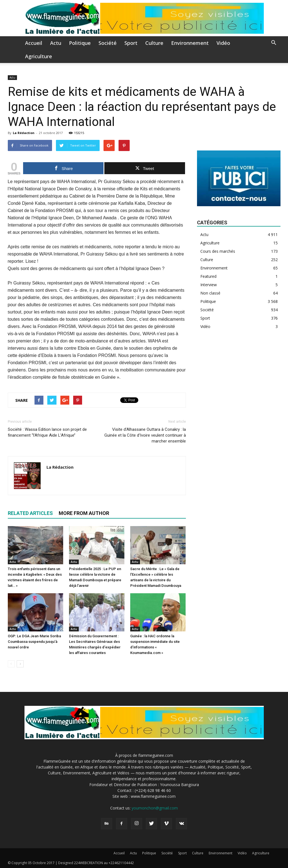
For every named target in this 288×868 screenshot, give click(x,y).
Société (108, 43)
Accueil (34, 43)
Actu (56, 43)
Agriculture (39, 56)
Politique (80, 43)
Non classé (210, 293)
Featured (208, 276)
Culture (154, 43)
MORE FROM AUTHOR (84, 513)
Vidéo (223, 43)
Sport (131, 43)
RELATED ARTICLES (30, 513)
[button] (274, 43)
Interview (209, 285)
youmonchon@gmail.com (155, 808)
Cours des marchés (218, 251)
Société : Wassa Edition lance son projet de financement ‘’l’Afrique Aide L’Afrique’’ (47, 432)
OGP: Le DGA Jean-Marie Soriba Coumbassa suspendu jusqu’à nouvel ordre (34, 642)
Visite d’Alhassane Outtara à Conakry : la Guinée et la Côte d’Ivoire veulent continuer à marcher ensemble (145, 435)
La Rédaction (24, 133)
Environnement (190, 43)
